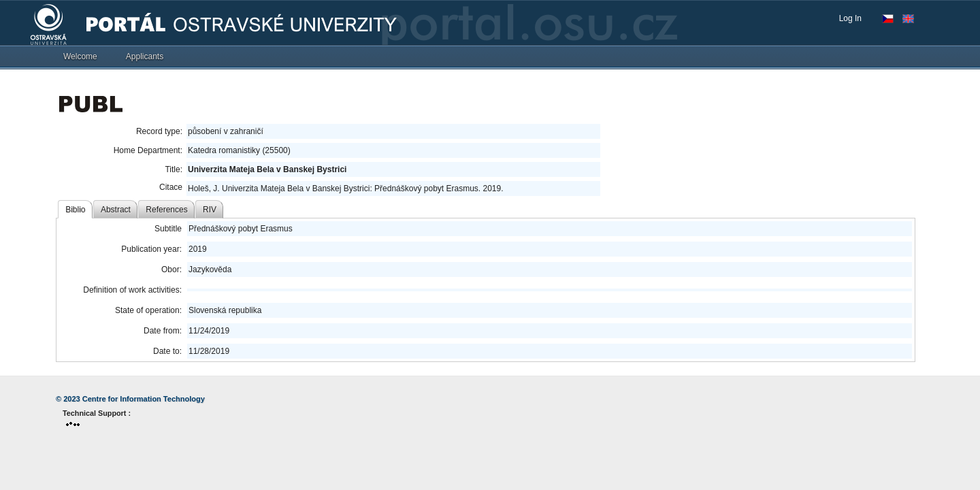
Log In (850, 18)
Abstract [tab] (116, 210)
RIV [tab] (210, 210)
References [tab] (166, 210)
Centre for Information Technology (144, 399)
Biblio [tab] (75, 210)
